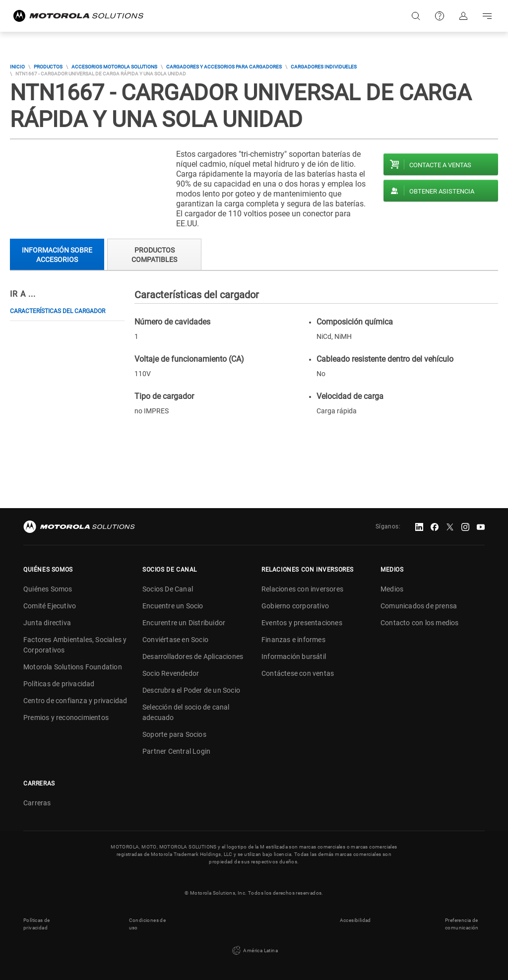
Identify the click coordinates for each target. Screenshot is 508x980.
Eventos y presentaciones (302, 623)
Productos (48, 67)
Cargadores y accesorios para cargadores (224, 67)
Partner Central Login (176, 751)
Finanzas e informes (293, 640)
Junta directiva (47, 623)
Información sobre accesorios (57, 255)
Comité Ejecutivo (50, 606)
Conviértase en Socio (175, 640)
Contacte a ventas (440, 165)
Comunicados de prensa (419, 606)
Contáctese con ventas (298, 673)
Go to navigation (487, 16)
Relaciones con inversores (302, 589)
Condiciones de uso (148, 924)
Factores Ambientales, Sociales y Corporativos (75, 645)
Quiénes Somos (48, 589)
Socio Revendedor (171, 673)
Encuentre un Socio (173, 606)
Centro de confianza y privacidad (75, 701)
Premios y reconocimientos (66, 718)
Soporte (440, 16)
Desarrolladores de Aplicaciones (193, 656)
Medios (392, 589)
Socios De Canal (168, 589)
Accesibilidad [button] (355, 920)
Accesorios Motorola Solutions (114, 67)
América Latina (254, 951)
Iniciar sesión (463, 16)
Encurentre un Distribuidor (184, 623)
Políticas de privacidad (59, 684)
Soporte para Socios (174, 734)
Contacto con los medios (420, 623)
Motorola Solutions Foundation (73, 667)
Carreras (37, 803)
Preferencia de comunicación (462, 924)
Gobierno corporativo (295, 606)
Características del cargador (58, 311)
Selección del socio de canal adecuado (186, 712)
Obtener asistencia (442, 191)
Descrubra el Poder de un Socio (191, 690)
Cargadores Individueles (324, 67)
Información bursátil (294, 656)
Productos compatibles (154, 255)
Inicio (17, 67)
